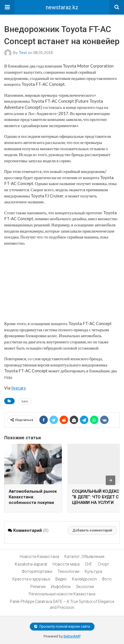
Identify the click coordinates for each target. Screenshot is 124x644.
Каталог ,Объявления (84, 557)
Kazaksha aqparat (31, 564)
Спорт (103, 564)
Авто (25, 401)
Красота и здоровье (31, 579)
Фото (107, 579)
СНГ (89, 564)
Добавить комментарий (92, 530)
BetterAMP (72, 636)
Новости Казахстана (39, 557)
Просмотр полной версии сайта (62, 627)
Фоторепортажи (37, 571)
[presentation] (111, 480)
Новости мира (66, 564)
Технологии (68, 571)
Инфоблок (61, 587)
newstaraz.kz (62, 7)
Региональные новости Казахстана (62, 594)
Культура (93, 571)
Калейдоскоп (84, 579)
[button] (7, 7)
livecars (19, 388)
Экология (85, 587)
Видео (61, 579)
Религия (38, 587)
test (23, 52)
